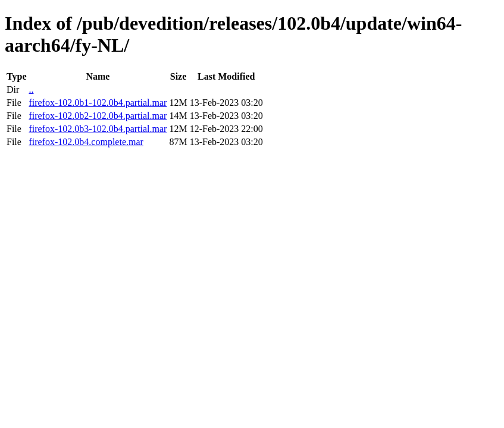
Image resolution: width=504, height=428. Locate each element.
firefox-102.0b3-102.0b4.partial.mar (98, 129)
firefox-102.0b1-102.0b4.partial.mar (98, 103)
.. (31, 89)
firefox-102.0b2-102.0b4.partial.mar (98, 116)
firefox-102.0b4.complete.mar (86, 142)
